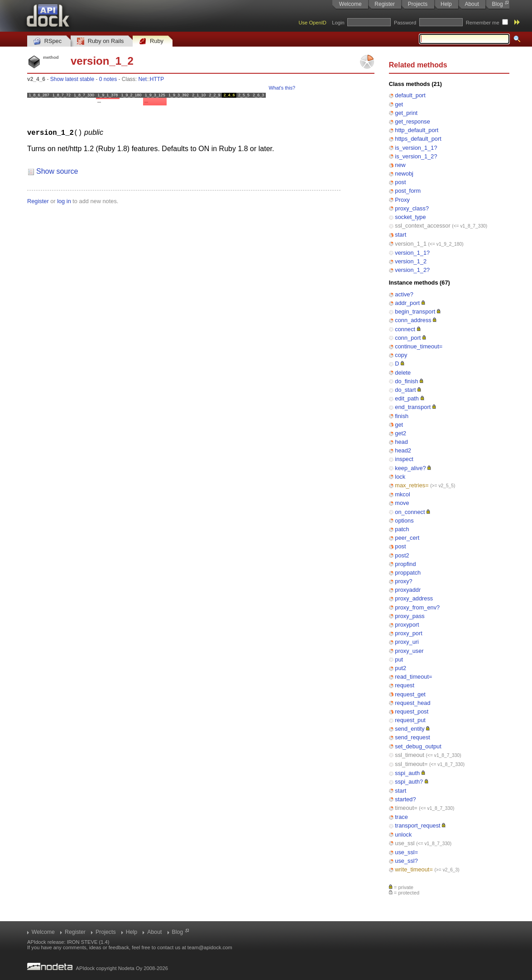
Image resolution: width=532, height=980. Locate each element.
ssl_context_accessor (422, 226)
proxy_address (414, 598)
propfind (405, 564)
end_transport (413, 407)
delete (403, 373)
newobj (404, 174)
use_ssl (405, 843)
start (400, 235)
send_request (412, 737)
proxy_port (408, 633)
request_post (412, 711)
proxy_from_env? (417, 607)
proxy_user (409, 651)
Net (143, 79)
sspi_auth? (409, 782)
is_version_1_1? (416, 148)
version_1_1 (411, 244)
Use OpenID (312, 23)
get (399, 104)
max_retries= (412, 485)
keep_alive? (410, 468)
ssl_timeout (410, 755)
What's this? (282, 88)
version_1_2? (412, 270)
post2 (402, 555)
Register (385, 4)
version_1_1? (412, 253)
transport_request (417, 825)
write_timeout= (414, 869)
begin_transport (415, 312)
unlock (403, 835)
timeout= (406, 808)
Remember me (483, 23)
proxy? (403, 581)
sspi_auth (407, 773)
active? (404, 294)
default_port (410, 95)
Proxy (402, 200)
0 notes (108, 79)
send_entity (410, 729)
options (404, 521)
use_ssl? (406, 861)
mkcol (402, 494)
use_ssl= (406, 852)
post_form (408, 191)
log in (64, 201)
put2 (400, 668)
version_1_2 (411, 261)
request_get (410, 694)
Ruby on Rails (100, 41)
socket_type (410, 217)
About (472, 4)
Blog (498, 4)
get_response (412, 121)
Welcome (350, 4)
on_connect (410, 512)
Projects (418, 4)
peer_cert (407, 538)
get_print (406, 113)
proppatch (408, 573)
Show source (57, 171)
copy (401, 355)
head (401, 442)
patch (402, 529)
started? (405, 799)
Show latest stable (72, 79)
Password (405, 23)
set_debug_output (418, 746)
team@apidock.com (210, 947)
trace (401, 817)
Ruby (151, 41)
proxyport (407, 625)
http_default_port (417, 130)
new (400, 165)
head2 (403, 450)
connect (405, 329)
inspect (404, 459)
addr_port (407, 303)
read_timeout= (413, 677)
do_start (405, 390)
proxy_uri (407, 642)
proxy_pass (410, 616)
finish (402, 416)
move (402, 503)
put (399, 659)
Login (338, 23)
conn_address (413, 320)
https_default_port (418, 139)
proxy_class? (412, 208)
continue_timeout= (419, 346)
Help (446, 4)
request (405, 685)
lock (400, 477)
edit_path (407, 398)
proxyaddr (408, 590)
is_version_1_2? (416, 156)
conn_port (408, 338)
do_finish (406, 381)
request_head (412, 703)
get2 (400, 433)
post (400, 182)
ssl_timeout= (411, 764)
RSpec (48, 41)
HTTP (157, 79)
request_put (410, 720)
